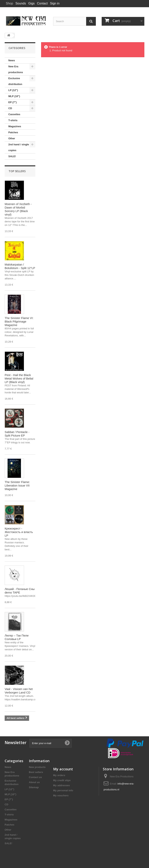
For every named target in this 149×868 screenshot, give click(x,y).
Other (12, 138)
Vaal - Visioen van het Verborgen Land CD (19, 691)
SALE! (12, 156)
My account (63, 769)
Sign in (55, 3)
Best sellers (36, 772)
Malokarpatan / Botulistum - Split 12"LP (20, 266)
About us (34, 782)
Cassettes (14, 114)
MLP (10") (14, 96)
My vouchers (61, 796)
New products (37, 767)
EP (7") (13, 102)
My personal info (63, 790)
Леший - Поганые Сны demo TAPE (20, 591)
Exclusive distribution (15, 81)
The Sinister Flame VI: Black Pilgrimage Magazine (19, 321)
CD (10, 108)
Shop (9, 3)
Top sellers (17, 171)
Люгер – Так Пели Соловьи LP (17, 637)
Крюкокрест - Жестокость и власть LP (19, 532)
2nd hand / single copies (19, 147)
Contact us (35, 777)
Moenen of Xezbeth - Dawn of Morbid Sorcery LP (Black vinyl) (18, 209)
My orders (59, 775)
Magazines (15, 126)
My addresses (62, 785)
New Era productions (16, 69)
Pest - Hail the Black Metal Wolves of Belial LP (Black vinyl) (19, 378)
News (12, 60)
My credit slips (62, 780)
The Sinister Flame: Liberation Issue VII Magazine (17, 485)
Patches (13, 132)
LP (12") (13, 90)
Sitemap (34, 787)
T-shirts (13, 120)
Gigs (32, 3)
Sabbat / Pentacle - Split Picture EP (17, 434)
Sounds (21, 3)
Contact (42, 3)
